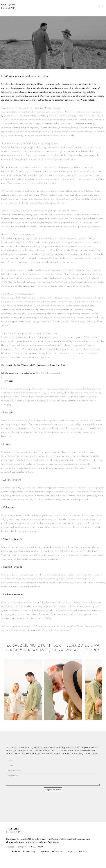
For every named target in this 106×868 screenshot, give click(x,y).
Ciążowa (44, 852)
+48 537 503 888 (36, 847)
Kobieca (84, 852)
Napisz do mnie (53, 790)
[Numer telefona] (53, 771)
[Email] (53, 766)
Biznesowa (58, 852)
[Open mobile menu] (101, 7)
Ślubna (16, 852)
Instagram (22, 847)
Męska (72, 852)
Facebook (11, 847)
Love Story (29, 852)
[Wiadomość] (53, 779)
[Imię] (53, 761)
